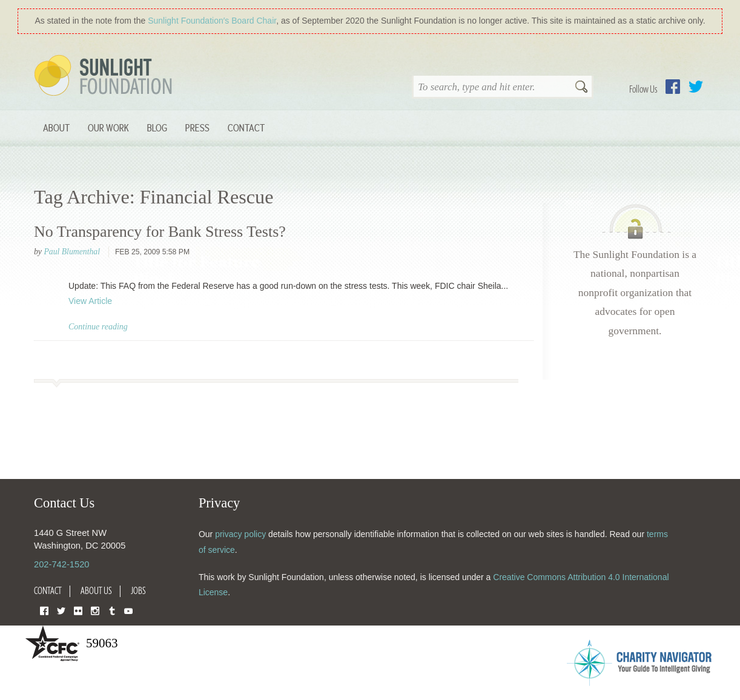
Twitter (696, 87)
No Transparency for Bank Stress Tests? (160, 232)
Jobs (138, 590)
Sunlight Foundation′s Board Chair (212, 21)
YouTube (128, 610)
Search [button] (581, 88)
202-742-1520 (61, 564)
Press (197, 127)
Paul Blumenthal (72, 252)
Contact (246, 127)
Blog (157, 127)
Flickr (78, 610)
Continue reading (98, 327)
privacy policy (240, 534)
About (56, 127)
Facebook (673, 87)
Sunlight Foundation (105, 76)
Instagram (95, 610)
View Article (90, 301)
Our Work (108, 127)
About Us (96, 590)
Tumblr (112, 610)
